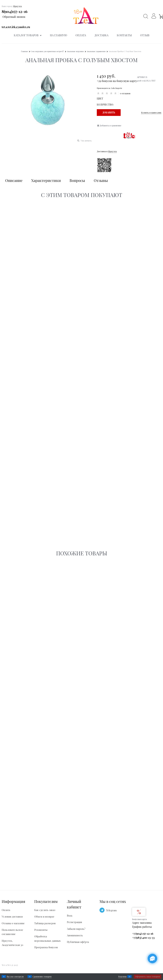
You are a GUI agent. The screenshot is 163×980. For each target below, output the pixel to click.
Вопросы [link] (77, 180)
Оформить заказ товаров (148, 976)
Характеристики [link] (46, 180)
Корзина (122, 976)
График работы (142, 927)
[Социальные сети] (152, 958)
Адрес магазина (142, 923)
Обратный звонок (14, 17)
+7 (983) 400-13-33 (143, 938)
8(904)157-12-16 (15, 11)
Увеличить (86, 141)
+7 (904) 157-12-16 (143, 934)
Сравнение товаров (42, 976)
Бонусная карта (139, 919)
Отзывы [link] (101, 180)
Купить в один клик (151, 112)
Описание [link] (14, 180)
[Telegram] (102, 910)
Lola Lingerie (117, 88)
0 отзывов (125, 93)
